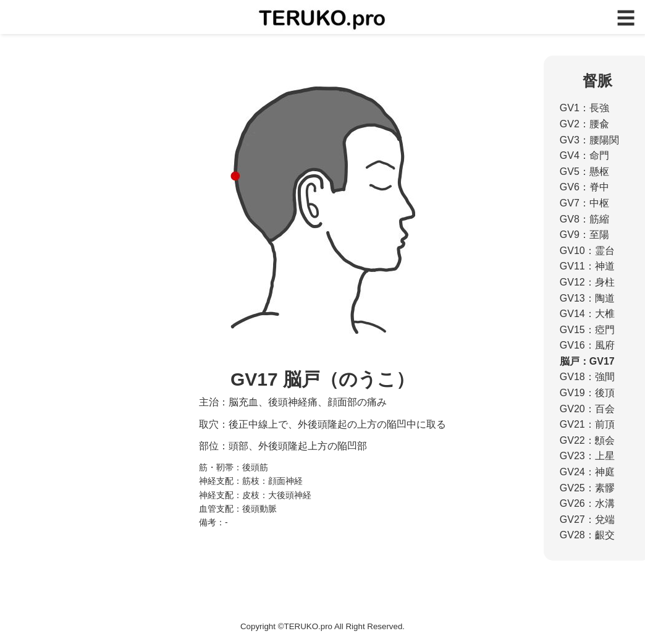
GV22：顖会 (587, 440)
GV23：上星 (587, 456)
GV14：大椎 (587, 314)
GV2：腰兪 (584, 124)
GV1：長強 (584, 108)
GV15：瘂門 (587, 330)
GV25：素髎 (587, 488)
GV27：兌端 (587, 519)
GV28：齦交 (587, 535)
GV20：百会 (587, 409)
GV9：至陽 (584, 235)
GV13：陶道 (587, 298)
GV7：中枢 (584, 203)
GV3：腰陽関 (589, 140)
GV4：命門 (584, 155)
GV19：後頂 (587, 393)
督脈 (597, 81)
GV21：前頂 (587, 424)
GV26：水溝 (587, 503)
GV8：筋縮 (584, 219)
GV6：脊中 (584, 187)
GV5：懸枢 (584, 172)
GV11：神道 (587, 266)
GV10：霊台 (587, 251)
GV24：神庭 (587, 472)
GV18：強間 (587, 377)
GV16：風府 (587, 345)
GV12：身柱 (587, 282)
